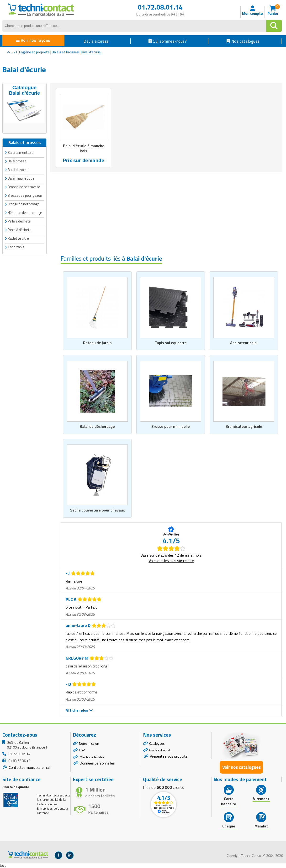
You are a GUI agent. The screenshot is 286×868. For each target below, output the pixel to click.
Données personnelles (97, 763)
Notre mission (89, 743)
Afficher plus (79, 710)
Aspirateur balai (244, 342)
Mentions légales (92, 757)
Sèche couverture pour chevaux (97, 510)
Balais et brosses (65, 52)
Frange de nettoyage (24, 203)
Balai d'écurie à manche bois (84, 149)
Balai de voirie (18, 169)
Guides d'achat (160, 750)
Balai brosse (17, 160)
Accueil (12, 52)
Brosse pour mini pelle (171, 426)
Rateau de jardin (97, 342)
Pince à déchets (20, 229)
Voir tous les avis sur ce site (171, 561)
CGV (82, 750)
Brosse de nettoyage (24, 186)
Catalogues (157, 743)
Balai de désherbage (97, 426)
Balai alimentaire (21, 152)
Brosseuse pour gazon (25, 195)
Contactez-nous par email (29, 767)
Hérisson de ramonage (25, 212)
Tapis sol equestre (171, 342)
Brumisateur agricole (244, 426)
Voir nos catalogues (241, 767)
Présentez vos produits (169, 756)
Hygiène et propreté (34, 52)
